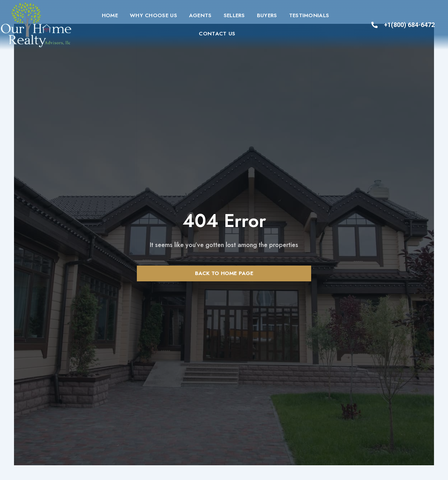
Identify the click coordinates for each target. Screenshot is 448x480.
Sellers (234, 15)
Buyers (267, 15)
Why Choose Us (153, 15)
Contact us (217, 34)
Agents (200, 15)
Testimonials (309, 15)
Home (110, 15)
